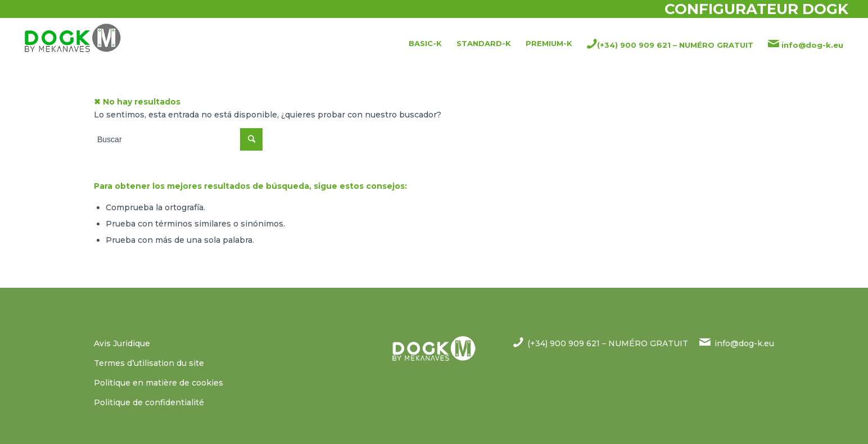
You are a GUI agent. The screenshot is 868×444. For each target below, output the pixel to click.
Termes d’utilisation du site (149, 363)
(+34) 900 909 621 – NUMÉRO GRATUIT (608, 343)
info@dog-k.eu (744, 343)
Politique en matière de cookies (159, 383)
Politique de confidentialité (149, 402)
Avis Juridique (122, 343)
